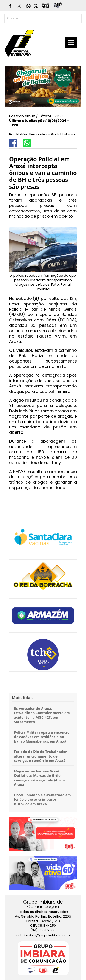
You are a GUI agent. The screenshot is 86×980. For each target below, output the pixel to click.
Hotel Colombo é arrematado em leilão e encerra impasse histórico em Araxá (42, 799)
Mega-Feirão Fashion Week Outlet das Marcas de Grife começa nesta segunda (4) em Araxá (39, 778)
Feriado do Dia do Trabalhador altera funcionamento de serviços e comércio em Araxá (40, 756)
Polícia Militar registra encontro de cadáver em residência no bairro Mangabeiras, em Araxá (42, 737)
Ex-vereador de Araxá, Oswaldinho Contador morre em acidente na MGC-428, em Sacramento (42, 715)
